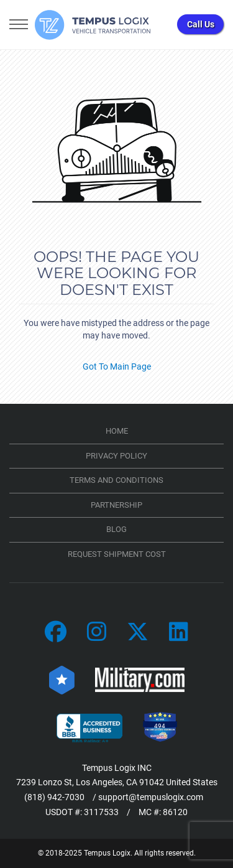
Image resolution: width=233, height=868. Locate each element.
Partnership (116, 505)
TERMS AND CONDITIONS (116, 480)
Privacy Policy (116, 456)
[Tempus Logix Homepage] (93, 25)
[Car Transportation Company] (56, 633)
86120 (175, 812)
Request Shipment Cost (117, 554)
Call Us (201, 24)
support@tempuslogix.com (151, 797)
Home (117, 431)
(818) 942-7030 (54, 797)
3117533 (101, 812)
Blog (116, 529)
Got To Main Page (117, 366)
